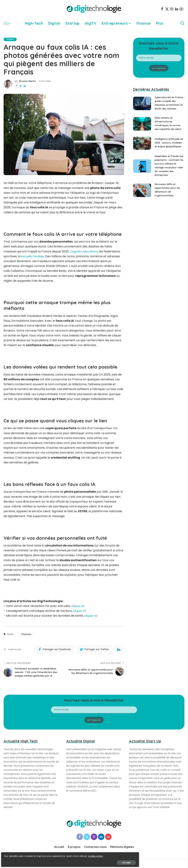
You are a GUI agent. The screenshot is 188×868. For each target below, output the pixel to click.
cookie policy (14, 854)
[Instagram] (172, 9)
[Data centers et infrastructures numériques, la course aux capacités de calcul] (142, 130)
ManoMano (92, 251)
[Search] (182, 23)
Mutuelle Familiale (34, 256)
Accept (43, 860)
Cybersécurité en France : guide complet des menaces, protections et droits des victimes (169, 105)
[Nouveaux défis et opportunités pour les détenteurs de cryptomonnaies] (142, 204)
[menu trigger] (9, 23)
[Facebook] (162, 9)
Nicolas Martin (27, 81)
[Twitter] (167, 9)
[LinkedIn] (177, 9)
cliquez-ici (78, 606)
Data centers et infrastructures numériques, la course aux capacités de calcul (169, 129)
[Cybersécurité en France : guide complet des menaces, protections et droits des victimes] (142, 105)
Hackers (27, 634)
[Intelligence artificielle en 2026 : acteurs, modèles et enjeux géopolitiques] (142, 152)
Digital (11, 39)
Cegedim (76, 251)
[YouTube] (181, 9)
